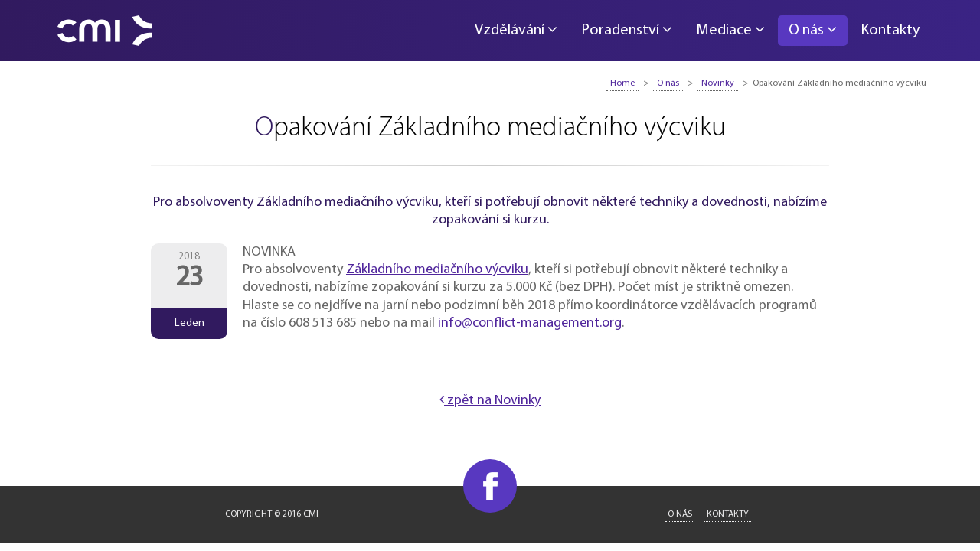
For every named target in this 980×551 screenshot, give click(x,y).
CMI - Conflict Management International (105, 31)
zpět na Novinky (490, 401)
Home (622, 83)
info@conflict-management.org (530, 323)
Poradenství (627, 30)
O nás (813, 30)
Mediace (730, 30)
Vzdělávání (516, 30)
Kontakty (890, 31)
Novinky (718, 83)
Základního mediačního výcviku (437, 270)
